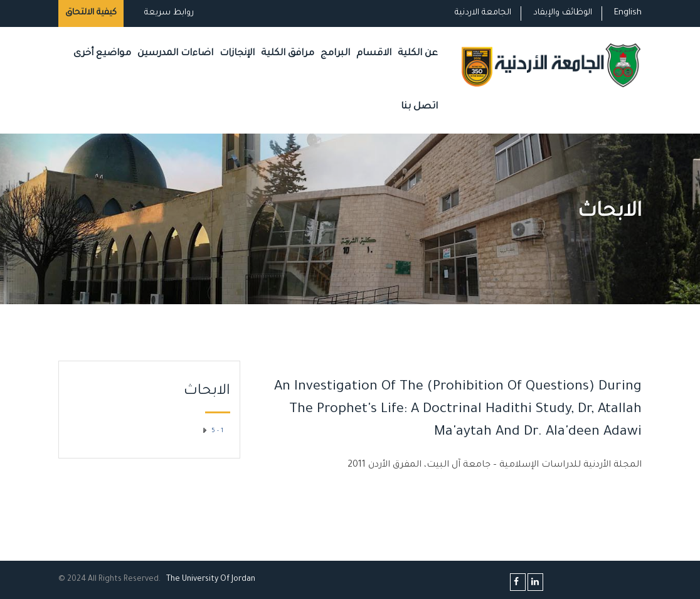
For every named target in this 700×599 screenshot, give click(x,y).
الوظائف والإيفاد (563, 13)
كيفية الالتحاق (91, 13)
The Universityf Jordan (211, 580)
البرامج (335, 54)
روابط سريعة (168, 13)
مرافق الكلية (288, 54)
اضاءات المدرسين (175, 54)
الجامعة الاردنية (483, 13)
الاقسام (374, 54)
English (628, 13)
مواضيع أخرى (102, 54)
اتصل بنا (419, 107)
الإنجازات (237, 54)
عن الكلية (418, 54)
